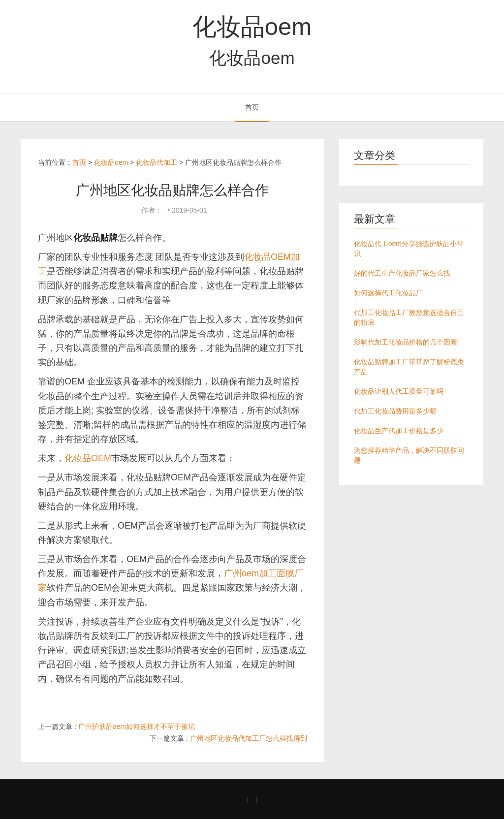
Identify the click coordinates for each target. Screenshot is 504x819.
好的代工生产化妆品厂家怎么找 (402, 273)
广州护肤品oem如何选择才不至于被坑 (137, 726)
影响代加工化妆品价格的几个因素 (406, 342)
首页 (252, 107)
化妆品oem (252, 27)
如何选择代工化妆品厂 (388, 293)
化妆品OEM (88, 458)
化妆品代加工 (157, 162)
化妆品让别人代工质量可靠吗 (399, 391)
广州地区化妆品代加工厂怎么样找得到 (249, 738)
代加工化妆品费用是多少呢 (395, 411)
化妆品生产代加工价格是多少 (399, 431)
